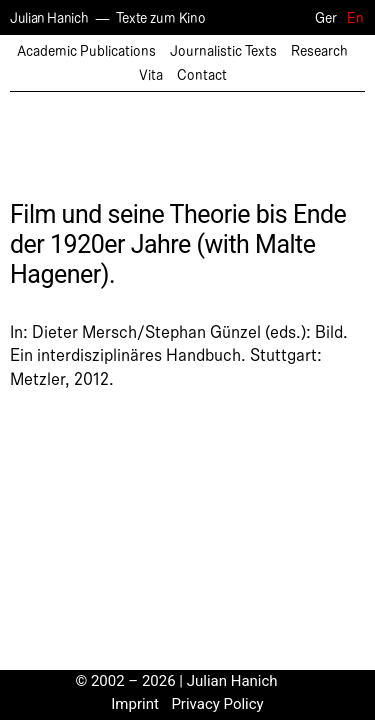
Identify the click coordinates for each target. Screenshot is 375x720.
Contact (202, 75)
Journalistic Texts (223, 51)
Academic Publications (86, 51)
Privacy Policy (217, 704)
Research (319, 51)
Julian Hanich (49, 18)
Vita (151, 75)
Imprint (135, 704)
